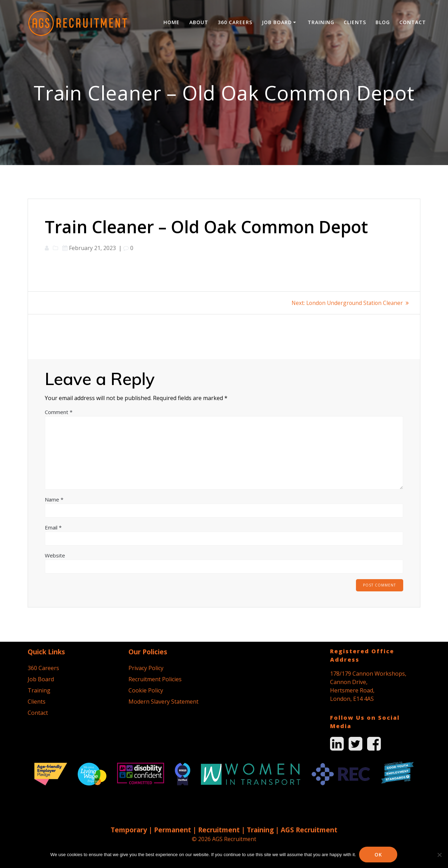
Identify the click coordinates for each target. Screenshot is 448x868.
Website (55, 555)
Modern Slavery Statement (163, 702)
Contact (413, 22)
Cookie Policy (146, 690)
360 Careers (235, 22)
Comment (59, 412)
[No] (439, 855)
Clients (355, 22)
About (199, 22)
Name (54, 499)
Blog (383, 22)
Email (53, 527)
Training (321, 22)
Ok (379, 855)
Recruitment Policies (155, 679)
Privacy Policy (146, 668)
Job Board (277, 22)
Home (171, 22)
